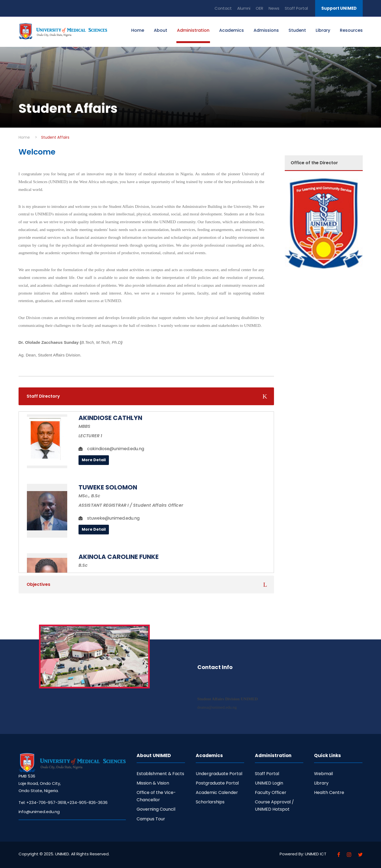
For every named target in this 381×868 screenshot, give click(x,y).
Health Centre (329, 792)
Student (297, 30)
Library (323, 30)
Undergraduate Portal (219, 774)
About (161, 30)
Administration (193, 30)
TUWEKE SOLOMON (108, 487)
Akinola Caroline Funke (119, 557)
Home (138, 30)
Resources (351, 30)
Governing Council (156, 809)
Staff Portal (296, 8)
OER (259, 8)
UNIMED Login (269, 783)
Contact (223, 8)
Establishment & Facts (160, 774)
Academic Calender (217, 792)
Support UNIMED (339, 8)
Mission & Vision (153, 783)
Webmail (323, 774)
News (274, 8)
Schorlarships (210, 802)
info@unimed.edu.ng (39, 812)
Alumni (244, 8)
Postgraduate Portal (217, 783)
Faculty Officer (271, 792)
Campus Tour (151, 819)
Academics (232, 30)
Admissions (266, 30)
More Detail (94, 460)
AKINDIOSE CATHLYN (110, 418)
